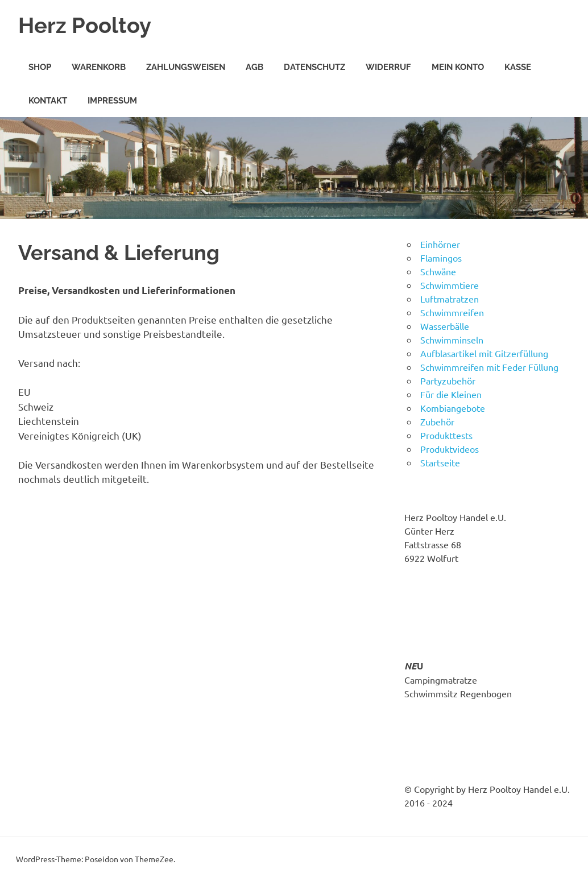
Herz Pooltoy (85, 25)
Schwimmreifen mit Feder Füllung (489, 367)
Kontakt (48, 101)
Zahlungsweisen (186, 67)
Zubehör (437, 421)
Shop (40, 67)
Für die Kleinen (451, 394)
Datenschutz (314, 67)
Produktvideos (450, 449)
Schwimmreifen (452, 312)
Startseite (440, 462)
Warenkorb (99, 67)
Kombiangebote (453, 408)
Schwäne (438, 271)
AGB (254, 67)
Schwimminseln (452, 340)
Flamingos (441, 258)
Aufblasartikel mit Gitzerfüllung (484, 353)
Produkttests (446, 435)
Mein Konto (458, 67)
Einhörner (440, 244)
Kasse (518, 67)
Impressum (112, 101)
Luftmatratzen (450, 299)
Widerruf (388, 67)
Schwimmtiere (450, 285)
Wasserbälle (445, 326)
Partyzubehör (448, 380)
